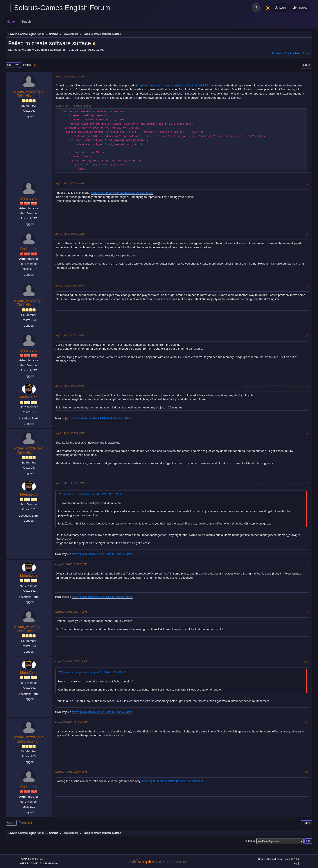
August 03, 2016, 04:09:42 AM (71, 722)
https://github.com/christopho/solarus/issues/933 (122, 193)
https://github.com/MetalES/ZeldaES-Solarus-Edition (102, 419)
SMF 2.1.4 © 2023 (29, 863)
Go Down (13, 65)
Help (295, 863)
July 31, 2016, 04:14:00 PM (69, 286)
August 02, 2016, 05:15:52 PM (71, 564)
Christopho (29, 198)
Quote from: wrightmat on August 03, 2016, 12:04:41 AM (93, 672)
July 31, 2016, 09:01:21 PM (69, 483)
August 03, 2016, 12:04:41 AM (71, 612)
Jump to (250, 841)
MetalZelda (29, 397)
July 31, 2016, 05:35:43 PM (69, 335)
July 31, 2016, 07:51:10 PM (69, 386)
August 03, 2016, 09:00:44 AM (71, 772)
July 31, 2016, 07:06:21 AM (69, 234)
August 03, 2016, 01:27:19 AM (71, 661)
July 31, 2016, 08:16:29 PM (69, 433)
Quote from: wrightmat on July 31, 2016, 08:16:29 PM (92, 494)
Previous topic (282, 53)
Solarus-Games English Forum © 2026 (278, 859)
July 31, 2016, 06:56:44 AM (69, 183)
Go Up (11, 823)
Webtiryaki (37, 859)
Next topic (303, 53)
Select (75, 106)
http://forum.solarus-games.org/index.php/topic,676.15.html (176, 85)
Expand (86, 106)
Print (306, 65)
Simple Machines (49, 863)
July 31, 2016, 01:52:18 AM (69, 77)
